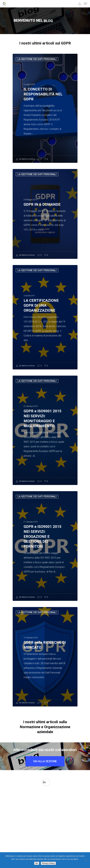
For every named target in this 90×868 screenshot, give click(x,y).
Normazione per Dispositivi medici (45, 838)
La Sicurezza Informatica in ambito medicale (34, 832)
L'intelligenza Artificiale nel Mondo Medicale (44, 812)
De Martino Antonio (25, 159)
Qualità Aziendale (56, 844)
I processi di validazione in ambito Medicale (22, 805)
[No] (86, 860)
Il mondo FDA (33, 819)
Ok (37, 863)
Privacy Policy (48, 863)
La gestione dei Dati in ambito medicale (56, 808)
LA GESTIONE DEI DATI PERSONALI (37, 59)
